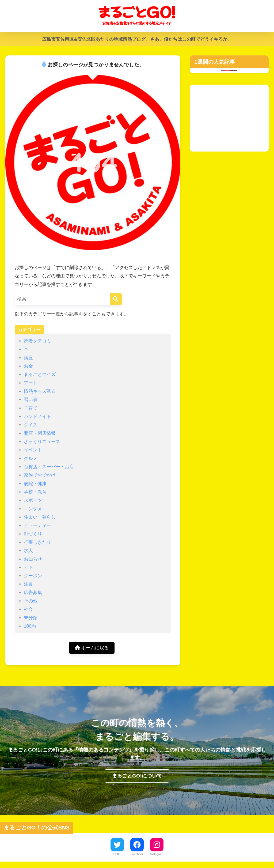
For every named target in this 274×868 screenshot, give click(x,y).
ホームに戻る (92, 648)
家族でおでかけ (40, 475)
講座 (28, 358)
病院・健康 (35, 484)
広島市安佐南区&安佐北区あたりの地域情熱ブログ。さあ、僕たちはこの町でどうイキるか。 (137, 39)
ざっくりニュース (42, 442)
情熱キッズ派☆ (40, 391)
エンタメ (33, 509)
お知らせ (33, 559)
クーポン (33, 576)
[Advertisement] (229, 118)
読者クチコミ (37, 341)
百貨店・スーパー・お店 (49, 467)
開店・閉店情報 (40, 433)
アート (31, 383)
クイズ (31, 425)
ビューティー (37, 525)
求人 (28, 551)
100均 (30, 626)
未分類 (31, 618)
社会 (28, 609)
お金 (28, 366)
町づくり (33, 534)
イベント (33, 450)
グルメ (31, 458)
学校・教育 (35, 492)
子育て (31, 408)
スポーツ (33, 500)
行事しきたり (37, 542)
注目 (28, 584)
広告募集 (33, 593)
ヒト (28, 567)
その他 (31, 601)
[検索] (116, 299)
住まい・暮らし (40, 517)
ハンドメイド (37, 416)
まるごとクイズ (40, 374)
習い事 (31, 400)
